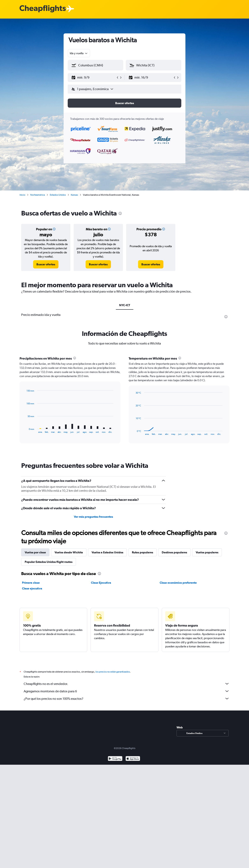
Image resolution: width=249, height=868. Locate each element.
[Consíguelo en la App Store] (133, 764)
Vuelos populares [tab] (207, 552)
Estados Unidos (58, 195)
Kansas (74, 195)
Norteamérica (38, 195)
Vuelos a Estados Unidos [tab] (107, 552)
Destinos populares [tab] (174, 552)
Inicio (22, 195)
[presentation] (120, 213)
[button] (94, 78)
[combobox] (79, 53)
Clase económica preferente (178, 583)
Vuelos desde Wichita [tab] (69, 552)
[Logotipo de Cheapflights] (43, 9)
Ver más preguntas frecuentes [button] (93, 517)
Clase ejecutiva (32, 588)
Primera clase (31, 583)
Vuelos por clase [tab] (35, 552)
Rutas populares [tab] (143, 552)
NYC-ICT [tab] (125, 305)
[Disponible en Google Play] (115, 764)
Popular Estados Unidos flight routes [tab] (49, 562)
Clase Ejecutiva (101, 583)
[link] (46, 264)
